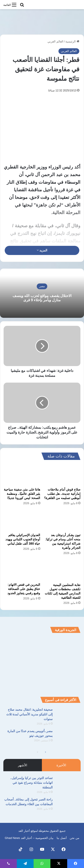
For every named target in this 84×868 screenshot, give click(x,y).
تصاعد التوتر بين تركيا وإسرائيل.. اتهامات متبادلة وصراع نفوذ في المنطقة (31, 783)
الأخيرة (61, 765)
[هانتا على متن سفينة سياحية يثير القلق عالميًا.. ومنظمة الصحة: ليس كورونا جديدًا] (22, 475)
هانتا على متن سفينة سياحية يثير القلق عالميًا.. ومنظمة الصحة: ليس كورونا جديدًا (22, 494)
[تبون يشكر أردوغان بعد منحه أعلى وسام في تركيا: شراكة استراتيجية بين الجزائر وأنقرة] (62, 520)
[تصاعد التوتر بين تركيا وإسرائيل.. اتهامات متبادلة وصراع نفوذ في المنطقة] (68, 784)
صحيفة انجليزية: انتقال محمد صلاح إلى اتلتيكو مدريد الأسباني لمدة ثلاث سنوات (29, 714)
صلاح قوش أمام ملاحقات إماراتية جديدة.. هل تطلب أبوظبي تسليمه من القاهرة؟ (62, 494)
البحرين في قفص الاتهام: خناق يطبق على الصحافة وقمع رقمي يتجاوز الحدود (24, 589)
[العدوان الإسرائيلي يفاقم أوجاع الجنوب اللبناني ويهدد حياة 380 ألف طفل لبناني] (22, 520)
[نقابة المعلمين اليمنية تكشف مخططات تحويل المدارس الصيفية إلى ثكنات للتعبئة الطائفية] (62, 570)
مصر (42, 286)
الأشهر (23, 765)
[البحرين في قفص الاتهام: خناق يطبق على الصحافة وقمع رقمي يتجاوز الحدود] (22, 570)
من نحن (74, 838)
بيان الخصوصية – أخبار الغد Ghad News (29, 838)
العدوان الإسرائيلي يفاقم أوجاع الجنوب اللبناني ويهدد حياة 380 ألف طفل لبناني (23, 539)
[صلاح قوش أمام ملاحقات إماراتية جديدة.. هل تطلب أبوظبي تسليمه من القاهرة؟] (62, 475)
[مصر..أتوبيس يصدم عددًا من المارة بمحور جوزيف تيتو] (68, 737)
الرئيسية (72, 41)
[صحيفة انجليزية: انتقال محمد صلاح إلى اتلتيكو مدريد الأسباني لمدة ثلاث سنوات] (68, 716)
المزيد (42, 250)
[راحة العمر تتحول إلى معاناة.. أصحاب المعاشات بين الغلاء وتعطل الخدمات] (68, 806)
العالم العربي (55, 41)
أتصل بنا (62, 838)
